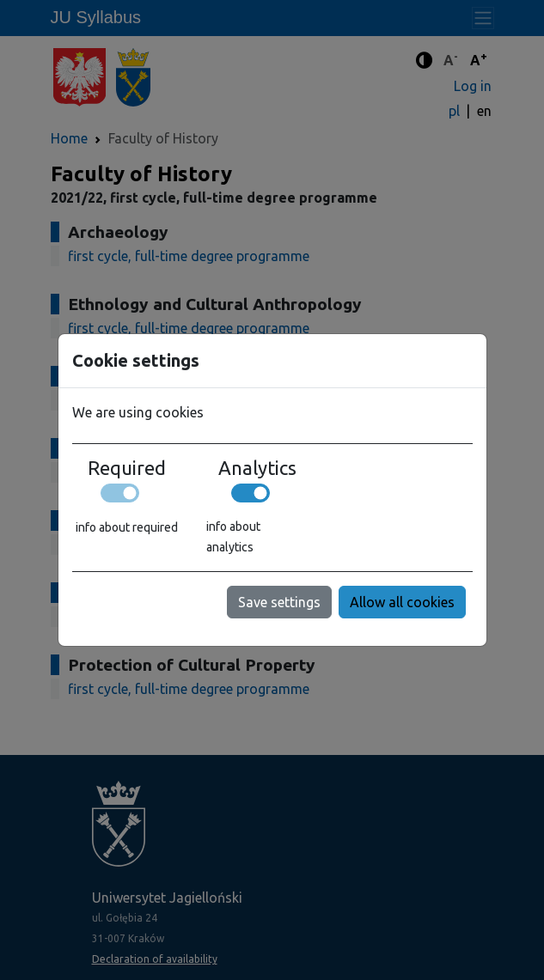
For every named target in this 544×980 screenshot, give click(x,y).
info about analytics (233, 537)
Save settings (279, 602)
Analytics (257, 468)
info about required (127, 527)
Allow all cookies (402, 602)
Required (127, 468)
